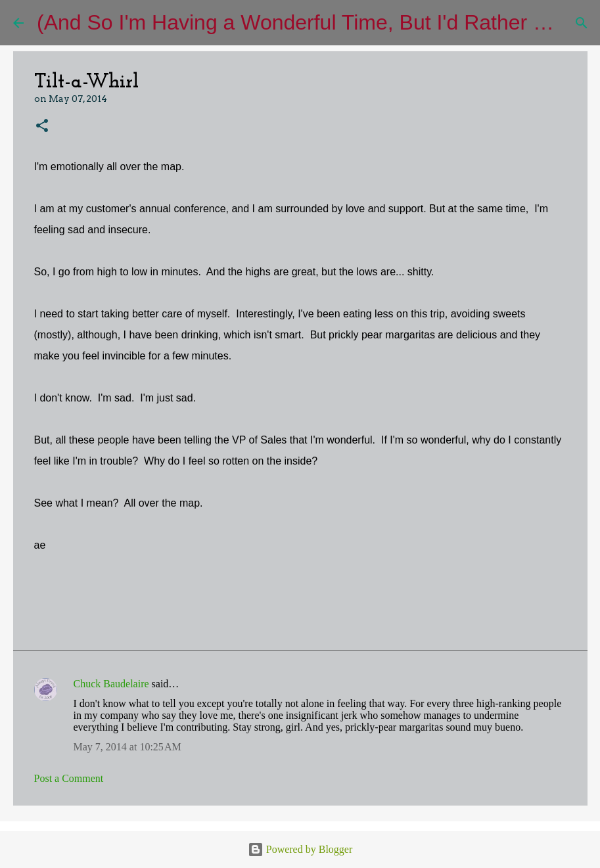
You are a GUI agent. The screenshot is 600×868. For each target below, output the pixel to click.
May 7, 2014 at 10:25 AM (127, 747)
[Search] (582, 23)
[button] (42, 126)
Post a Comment (69, 778)
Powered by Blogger (300, 849)
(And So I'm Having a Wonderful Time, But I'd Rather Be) (301, 22)
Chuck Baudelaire (111, 684)
